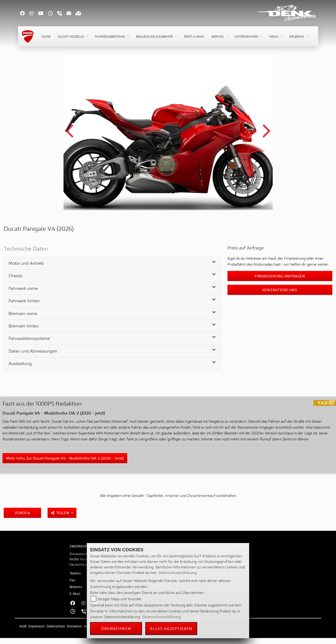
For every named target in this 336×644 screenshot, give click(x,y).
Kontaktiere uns (280, 290)
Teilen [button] (61, 513)
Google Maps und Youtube (119, 599)
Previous (71, 134)
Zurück (22, 513)
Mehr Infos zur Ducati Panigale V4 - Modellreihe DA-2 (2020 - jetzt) (65, 458)
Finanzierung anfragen (280, 276)
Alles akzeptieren (171, 628)
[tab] (112, 263)
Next (266, 134)
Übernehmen (116, 628)
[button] (73, 37)
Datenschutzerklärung (178, 572)
